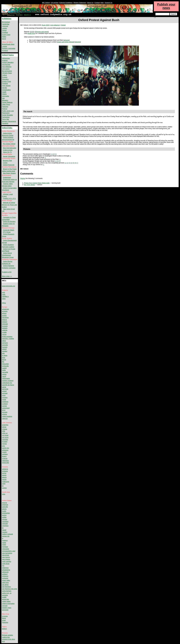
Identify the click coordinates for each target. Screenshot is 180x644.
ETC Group (7, 232)
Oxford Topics (8, 55)
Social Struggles (7, 115)
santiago (5, 454)
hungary (5, 347)
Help (102, 3)
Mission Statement (80, 3)
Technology (6, 117)
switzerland (6, 408)
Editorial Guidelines (66, 3)
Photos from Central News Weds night (37, 183)
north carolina (7, 562)
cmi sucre (5, 437)
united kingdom (7, 416)
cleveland (5, 522)
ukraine (4, 414)
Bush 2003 (46, 25)
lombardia (5, 366)
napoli (4, 377)
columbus (5, 526)
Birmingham (6, 22)
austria (4, 316)
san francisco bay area (10, 589)
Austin (4, 511)
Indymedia (5, 96)
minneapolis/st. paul (9, 551)
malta (4, 370)
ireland (4, 349)
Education (5, 79)
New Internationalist (9, 148)
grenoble (5, 345)
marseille (5, 372)
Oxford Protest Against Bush (99, 20)
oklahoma (5, 568)
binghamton (6, 513)
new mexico (6, 557)
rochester (5, 578)
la (3, 538)
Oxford (63, 25)
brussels (5, 326)
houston (5, 532)
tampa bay (5, 599)
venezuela (5, 463)
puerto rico (6, 448)
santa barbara (7, 591)
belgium (5, 322)
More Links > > (7, 276)
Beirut (4, 618)
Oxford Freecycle (9, 165)
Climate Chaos (7, 73)
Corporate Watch (8, 230)
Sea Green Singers (9, 173)
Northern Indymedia (9, 48)
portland (5, 574)
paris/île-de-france (8, 385)
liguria (4, 360)
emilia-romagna (7, 337)
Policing (5, 109)
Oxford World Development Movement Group (8, 255)
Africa (4, 303)
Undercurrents (8, 150)
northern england (8, 381)
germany (5, 343)
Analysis (5, 60)
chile (4, 431)
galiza (4, 341)
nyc (3, 566)
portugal (5, 393)
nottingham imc (7, 383)
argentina (5, 425)
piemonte (5, 389)
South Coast (6, 35)
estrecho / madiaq (8, 339)
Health (4, 92)
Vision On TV (7, 152)
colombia (5, 440)
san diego (5, 585)
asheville (5, 507)
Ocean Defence (7, 102)
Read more (31, 33)
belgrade (5, 324)
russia (4, 400)
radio (4, 295)
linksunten (5, 364)
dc (3, 528)
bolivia (4, 427)
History (4, 94)
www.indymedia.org (8, 286)
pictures (66, 40)
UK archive (55, 3)
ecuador (5, 442)
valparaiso (5, 461)
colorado (5, 524)
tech (3, 641)
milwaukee (6, 549)
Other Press (6, 105)
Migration (5, 100)
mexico (4, 444)
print (3, 292)
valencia (5, 419)
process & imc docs (8, 639)
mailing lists (6, 637)
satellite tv (5, 297)
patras (4, 387)
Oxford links (7, 128)
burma (4, 473)
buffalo (4, 517)
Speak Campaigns (9, 156)
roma (4, 395)
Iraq (3, 98)
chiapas (5, 429)
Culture (4, 75)
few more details (29, 185)
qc (3, 486)
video (4, 299)
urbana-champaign (8, 604)
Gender (4, 88)
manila (4, 480)
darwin (4, 475)
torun (4, 410)
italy (3, 353)
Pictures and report (42, 32)
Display (23, 178)
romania (5, 398)
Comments (27, 174)
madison (5, 540)
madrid (4, 368)
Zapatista (5, 123)
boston (4, 515)
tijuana (4, 456)
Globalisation (6, 90)
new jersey (6, 555)
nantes (4, 374)
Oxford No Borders (9, 222)
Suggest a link (7, 272)
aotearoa (5, 469)
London (4, 28)
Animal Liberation (8, 62)
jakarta (4, 477)
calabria (5, 330)
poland (4, 391)
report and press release (66, 42)
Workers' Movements (9, 121)
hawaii (4, 530)
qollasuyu (5, 450)
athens (4, 313)
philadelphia (6, 570)
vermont (5, 606)
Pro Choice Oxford (9, 144)
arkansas (5, 505)
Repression (6, 113)
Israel (4, 620)
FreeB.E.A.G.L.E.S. (9, 199)
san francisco (6, 587)
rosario (4, 452)
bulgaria (5, 328)
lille (3, 362)
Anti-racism (6, 69)
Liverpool (5, 26)
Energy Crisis (6, 81)
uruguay (5, 458)
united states (6, 601)
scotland (5, 404)
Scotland (5, 51)
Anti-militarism (55, 25)
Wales (4, 37)
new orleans (6, 559)
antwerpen (5, 309)
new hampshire (7, 553)
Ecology (5, 77)
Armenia (5, 616)
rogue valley (6, 580)
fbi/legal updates (7, 635)
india (4, 494)
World (4, 39)
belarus (4, 320)
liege (4, 358)
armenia (5, 311)
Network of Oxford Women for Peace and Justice (9, 205)
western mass (7, 608)
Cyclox (5, 163)
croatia (4, 332)
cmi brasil (5, 435)
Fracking (5, 83)
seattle (4, 597)
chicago (5, 519)
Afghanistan (6, 58)
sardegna (5, 402)
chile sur (5, 433)
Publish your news (166, 6)
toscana (5, 412)
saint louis (5, 583)
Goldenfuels (7, 177)
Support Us (108, 3)
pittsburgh (5, 572)
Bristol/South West (8, 44)
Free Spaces (6, 86)
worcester (5, 610)
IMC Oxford (46, 3)
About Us (90, 3)
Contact (97, 3)
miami (4, 545)
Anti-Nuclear (6, 65)
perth (4, 484)
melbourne (6, 482)
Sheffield (5, 33)
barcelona (5, 318)
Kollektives (7, 19)
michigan (5, 547)
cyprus (4, 334)
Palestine (5, 107)
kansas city (6, 536)
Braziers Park (7, 161)
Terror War (5, 119)
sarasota (5, 595)
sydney (4, 488)
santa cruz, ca (7, 593)
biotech (4, 629)
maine (4, 543)
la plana (5, 355)
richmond (5, 576)
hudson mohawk (7, 534)
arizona (4, 503)
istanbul (5, 351)
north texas (6, 564)
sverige (4, 406)
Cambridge (6, 24)
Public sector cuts (8, 111)
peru (3, 446)
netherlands (6, 379)
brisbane (5, 471)
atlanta (4, 509)
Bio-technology (7, 71)
